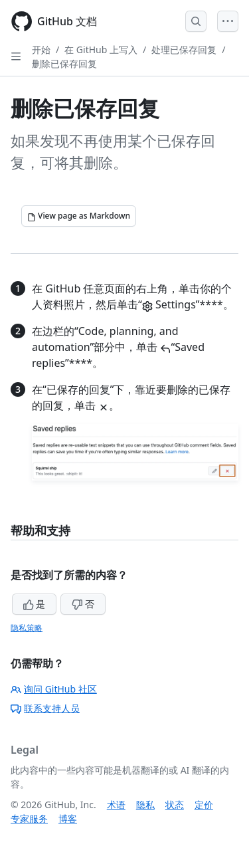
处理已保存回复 (184, 50)
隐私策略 (27, 628)
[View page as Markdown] (79, 216)
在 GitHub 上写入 (101, 50)
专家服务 (29, 818)
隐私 (145, 805)
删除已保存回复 (64, 63)
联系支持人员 (45, 708)
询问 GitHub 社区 (54, 689)
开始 (41, 50)
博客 (68, 818)
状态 (175, 805)
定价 (204, 805)
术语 (116, 805)
